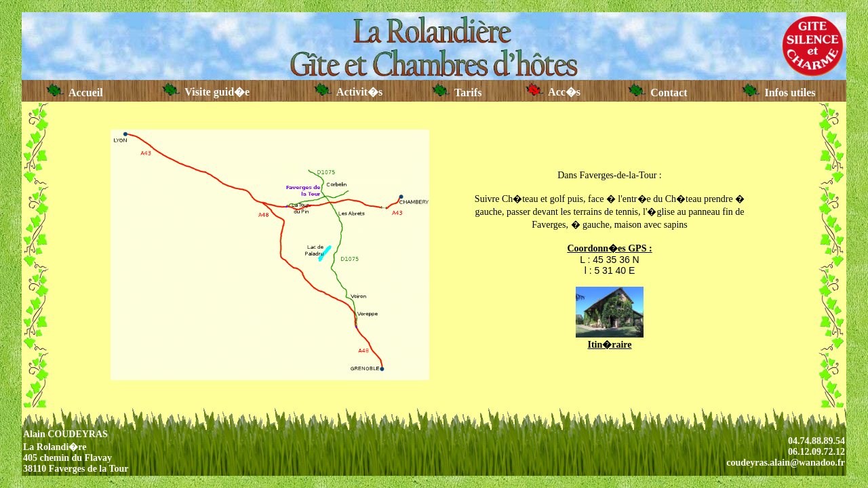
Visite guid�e (206, 92)
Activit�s (349, 92)
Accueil (75, 93)
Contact (657, 93)
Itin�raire (609, 345)
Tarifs (457, 93)
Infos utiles (778, 93)
